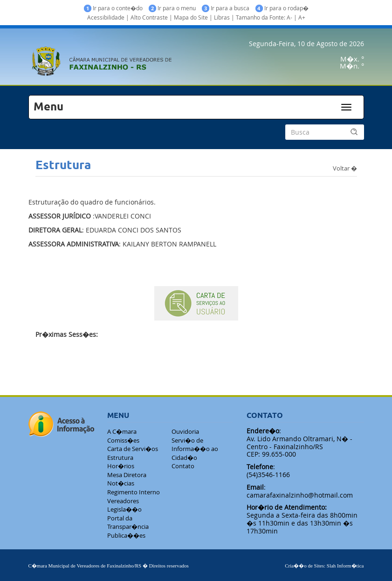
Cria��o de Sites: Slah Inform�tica (324, 566)
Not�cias (121, 483)
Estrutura (120, 458)
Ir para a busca (226, 8)
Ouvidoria (185, 431)
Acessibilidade (106, 17)
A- (289, 17)
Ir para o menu (172, 8)
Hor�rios (121, 466)
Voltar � (345, 168)
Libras (222, 17)
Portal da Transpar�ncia (128, 523)
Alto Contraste (149, 17)
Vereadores (123, 501)
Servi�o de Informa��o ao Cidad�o (195, 449)
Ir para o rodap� (282, 8)
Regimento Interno (134, 492)
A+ (302, 17)
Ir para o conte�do (113, 8)
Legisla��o (124, 509)
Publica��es (126, 535)
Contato (183, 466)
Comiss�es (123, 440)
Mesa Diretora (127, 475)
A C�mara (122, 431)
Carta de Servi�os (133, 449)
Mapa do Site (191, 17)
